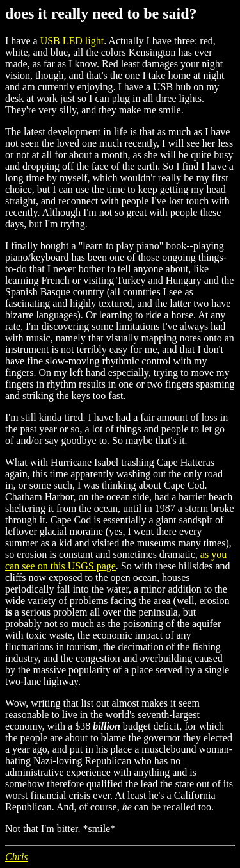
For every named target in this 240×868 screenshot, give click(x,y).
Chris (17, 857)
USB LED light (72, 41)
